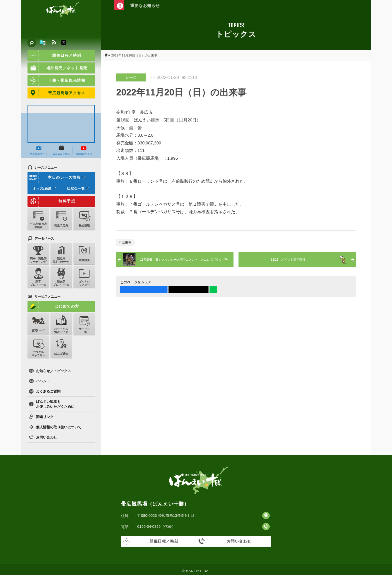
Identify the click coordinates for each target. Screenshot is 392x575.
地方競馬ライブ (39, 150)
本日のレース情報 (57, 177)
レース (131, 77)
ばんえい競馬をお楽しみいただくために (52, 404)
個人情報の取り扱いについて (55, 427)
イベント (39, 381)
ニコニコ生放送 (61, 150)
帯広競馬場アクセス (56, 93)
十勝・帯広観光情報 (56, 80)
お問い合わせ (43, 437)
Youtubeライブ (84, 150)
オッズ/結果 (44, 188)
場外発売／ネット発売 (57, 68)
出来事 (127, 243)
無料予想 (51, 201)
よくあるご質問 (45, 391)
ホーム (109, 55)
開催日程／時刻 (54, 55)
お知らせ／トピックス (50, 371)
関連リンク (41, 417)
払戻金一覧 (78, 188)
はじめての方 (53, 306)
